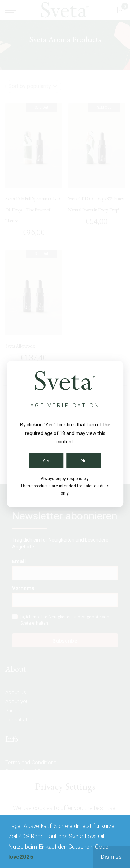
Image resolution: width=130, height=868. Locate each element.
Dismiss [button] (111, 857)
